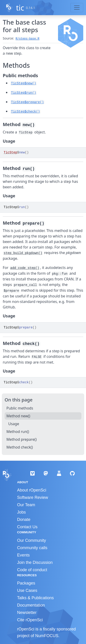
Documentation (31, 605)
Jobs (22, 512)
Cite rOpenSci (30, 620)
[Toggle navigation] (77, 8)
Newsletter (27, 613)
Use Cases (27, 590)
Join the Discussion (35, 562)
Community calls (32, 548)
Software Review (33, 497)
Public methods (20, 408)
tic (20, 8)
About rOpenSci (32, 490)
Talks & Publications (36, 598)
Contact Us (27, 527)
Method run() (18, 432)
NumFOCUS (47, 636)
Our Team (26, 505)
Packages (26, 583)
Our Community (32, 540)
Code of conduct (32, 570)
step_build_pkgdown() (23, 253)
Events (24, 555)
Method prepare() (22, 439)
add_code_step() (25, 268)
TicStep (10, 153)
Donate (24, 520)
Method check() (20, 447)
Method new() (18, 416)
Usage (14, 424)
